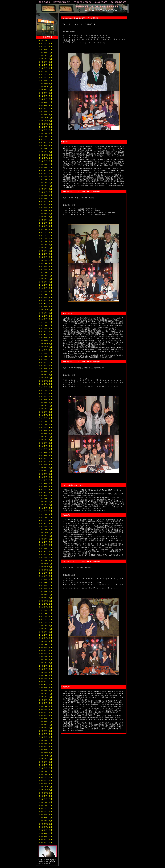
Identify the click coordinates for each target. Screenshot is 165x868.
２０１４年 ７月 (45, 468)
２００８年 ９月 (45, 685)
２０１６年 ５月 (45, 400)
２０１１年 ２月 (45, 595)
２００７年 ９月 (45, 722)
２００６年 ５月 (45, 771)
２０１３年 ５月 (45, 511)
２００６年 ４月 (45, 774)
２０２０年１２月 (45, 229)
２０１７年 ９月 (45, 350)
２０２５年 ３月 (45, 71)
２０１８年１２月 (45, 304)
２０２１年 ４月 (45, 217)
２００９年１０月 (45, 644)
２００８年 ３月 (45, 703)
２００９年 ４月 (45, 663)
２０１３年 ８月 (45, 502)
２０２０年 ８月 (45, 242)
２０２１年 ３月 (45, 220)
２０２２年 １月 (45, 189)
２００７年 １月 (45, 747)
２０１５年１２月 (45, 415)
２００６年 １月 (45, 784)
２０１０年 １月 (45, 635)
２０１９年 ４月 (45, 291)
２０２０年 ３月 (45, 257)
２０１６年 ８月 (45, 390)
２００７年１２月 (45, 712)
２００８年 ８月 (45, 688)
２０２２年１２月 (45, 155)
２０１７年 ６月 (45, 359)
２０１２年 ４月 (45, 551)
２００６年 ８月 (45, 762)
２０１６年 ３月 (45, 406)
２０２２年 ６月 (45, 173)
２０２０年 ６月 (45, 248)
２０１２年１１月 (45, 530)
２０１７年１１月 (45, 344)
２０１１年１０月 (45, 570)
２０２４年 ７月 (45, 96)
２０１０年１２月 (45, 601)
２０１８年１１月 (45, 307)
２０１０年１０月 (45, 607)
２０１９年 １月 (45, 300)
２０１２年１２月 (45, 527)
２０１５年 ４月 (45, 440)
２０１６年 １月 (45, 412)
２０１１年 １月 (45, 598)
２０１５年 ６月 (45, 434)
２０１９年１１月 (45, 270)
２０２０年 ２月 (45, 260)
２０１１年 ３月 (45, 592)
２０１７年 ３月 (45, 369)
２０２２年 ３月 (45, 183)
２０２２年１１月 (45, 158)
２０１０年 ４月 (45, 626)
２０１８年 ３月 (45, 331)
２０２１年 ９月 (45, 201)
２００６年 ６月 (45, 768)
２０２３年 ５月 (45, 139)
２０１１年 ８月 (45, 576)
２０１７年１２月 (45, 341)
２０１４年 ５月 (45, 474)
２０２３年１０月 (45, 124)
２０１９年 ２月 (45, 297)
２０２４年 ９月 (45, 90)
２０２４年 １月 (45, 115)
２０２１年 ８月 (45, 204)
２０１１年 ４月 (45, 589)
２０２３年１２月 (45, 118)
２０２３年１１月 (45, 121)
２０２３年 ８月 (45, 130)
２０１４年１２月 (45, 452)
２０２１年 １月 (45, 226)
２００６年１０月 (45, 756)
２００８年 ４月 (45, 700)
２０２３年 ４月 (45, 142)
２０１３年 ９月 (45, 499)
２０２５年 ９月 (45, 53)
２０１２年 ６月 (45, 545)
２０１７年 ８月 (45, 353)
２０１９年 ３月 (45, 294)
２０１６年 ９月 (45, 387)
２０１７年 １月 (45, 375)
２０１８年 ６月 (45, 322)
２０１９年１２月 (45, 266)
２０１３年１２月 (45, 489)
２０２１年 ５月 (45, 214)
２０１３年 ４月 (45, 514)
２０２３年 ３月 (45, 146)
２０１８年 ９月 (45, 313)
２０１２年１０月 (45, 533)
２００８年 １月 (45, 709)
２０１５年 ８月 (45, 428)
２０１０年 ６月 (45, 619)
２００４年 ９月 (45, 833)
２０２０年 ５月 (45, 251)
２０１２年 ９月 (45, 536)
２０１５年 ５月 (45, 437)
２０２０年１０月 (45, 235)
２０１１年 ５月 (45, 585)
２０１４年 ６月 (45, 471)
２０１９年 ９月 (45, 276)
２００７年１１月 (45, 716)
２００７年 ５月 (45, 734)
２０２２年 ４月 (45, 180)
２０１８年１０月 (45, 310)
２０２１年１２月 (45, 192)
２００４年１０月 (45, 830)
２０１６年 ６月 (45, 397)
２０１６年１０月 (45, 384)
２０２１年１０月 (45, 198)
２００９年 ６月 (45, 657)
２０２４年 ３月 (45, 108)
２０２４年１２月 (45, 81)
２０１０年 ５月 (45, 623)
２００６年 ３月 (45, 777)
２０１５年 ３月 (45, 443)
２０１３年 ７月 (45, 505)
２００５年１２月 (45, 787)
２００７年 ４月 (45, 737)
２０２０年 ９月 (45, 239)
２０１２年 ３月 (45, 554)
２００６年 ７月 (45, 765)
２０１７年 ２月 (45, 372)
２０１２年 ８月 (45, 539)
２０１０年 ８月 (45, 613)
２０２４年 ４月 (45, 105)
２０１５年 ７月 (45, 431)
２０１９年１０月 (45, 273)
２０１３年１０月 (45, 496)
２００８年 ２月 (45, 706)
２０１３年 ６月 (45, 508)
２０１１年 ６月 (45, 582)
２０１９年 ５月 (45, 288)
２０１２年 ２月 (45, 558)
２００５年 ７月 (45, 802)
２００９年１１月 (45, 641)
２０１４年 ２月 (45, 483)
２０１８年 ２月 (45, 335)
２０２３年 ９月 (45, 127)
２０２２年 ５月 (45, 177)
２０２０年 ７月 (45, 245)
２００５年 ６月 (45, 805)
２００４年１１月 (45, 827)
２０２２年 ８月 (45, 167)
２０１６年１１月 (45, 381)
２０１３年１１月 (45, 492)
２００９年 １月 (45, 672)
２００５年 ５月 (45, 808)
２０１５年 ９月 (45, 424)
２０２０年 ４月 (45, 254)
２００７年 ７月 (45, 728)
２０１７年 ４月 (45, 366)
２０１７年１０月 (45, 347)
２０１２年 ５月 (45, 548)
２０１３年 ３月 (45, 517)
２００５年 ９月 (45, 796)
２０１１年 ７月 (45, 579)
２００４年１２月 (45, 824)
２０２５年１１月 (45, 46)
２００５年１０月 (45, 793)
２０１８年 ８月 (45, 316)
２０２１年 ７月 (45, 208)
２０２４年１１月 (45, 84)
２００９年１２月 (45, 638)
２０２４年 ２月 (45, 112)
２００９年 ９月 (45, 647)
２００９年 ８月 (45, 650)
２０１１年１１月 (45, 567)
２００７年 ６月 (45, 731)
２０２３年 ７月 (45, 133)
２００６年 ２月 (45, 780)
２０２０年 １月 (45, 263)
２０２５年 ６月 (45, 62)
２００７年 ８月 (45, 725)
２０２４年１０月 (45, 87)
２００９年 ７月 (45, 654)
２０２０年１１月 (45, 232)
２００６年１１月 (45, 753)
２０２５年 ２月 (45, 74)
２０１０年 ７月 (45, 616)
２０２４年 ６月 (45, 99)
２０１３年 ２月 (45, 520)
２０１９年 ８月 (45, 279)
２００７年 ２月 (45, 743)
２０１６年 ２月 (45, 409)
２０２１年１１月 (45, 195)
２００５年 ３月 (45, 815)
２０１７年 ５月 (45, 362)
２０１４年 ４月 (45, 477)
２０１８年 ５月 (45, 325)
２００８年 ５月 (45, 697)
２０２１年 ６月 (45, 211)
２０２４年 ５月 (45, 102)
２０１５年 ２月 (45, 446)
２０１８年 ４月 (45, 328)
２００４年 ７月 (45, 839)
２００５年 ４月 (45, 811)
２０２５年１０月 (45, 50)
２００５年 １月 (45, 821)
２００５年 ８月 (45, 799)
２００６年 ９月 (45, 759)
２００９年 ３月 (45, 666)
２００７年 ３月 (45, 740)
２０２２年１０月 (45, 161)
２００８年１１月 (45, 678)
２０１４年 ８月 (45, 465)
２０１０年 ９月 (45, 610)
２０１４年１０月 (45, 458)
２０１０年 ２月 (45, 632)
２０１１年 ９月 (45, 573)
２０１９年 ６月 (45, 285)
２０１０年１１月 (45, 604)
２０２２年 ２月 (45, 186)
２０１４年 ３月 (45, 480)
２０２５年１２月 (45, 43)
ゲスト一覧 (43, 40)
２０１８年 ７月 (45, 319)
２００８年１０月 (45, 681)
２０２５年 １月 (45, 77)
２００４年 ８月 (45, 836)
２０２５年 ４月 (45, 68)
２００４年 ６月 (45, 842)
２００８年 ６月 (45, 694)
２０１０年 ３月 (45, 629)
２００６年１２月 (45, 750)
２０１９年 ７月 (45, 282)
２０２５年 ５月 (45, 65)
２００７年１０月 (45, 719)
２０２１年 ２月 (45, 223)
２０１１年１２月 (45, 564)
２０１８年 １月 (45, 338)
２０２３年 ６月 (45, 136)
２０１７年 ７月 (45, 356)
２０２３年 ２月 (45, 149)
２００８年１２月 (45, 675)
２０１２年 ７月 (45, 542)
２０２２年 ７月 (45, 170)
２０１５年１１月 (45, 418)
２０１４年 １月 (45, 486)
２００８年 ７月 (45, 691)
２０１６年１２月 (45, 378)
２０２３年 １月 (45, 152)
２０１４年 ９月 (45, 461)
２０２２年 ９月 (45, 164)
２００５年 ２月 (45, 818)
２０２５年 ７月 (45, 59)
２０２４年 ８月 (45, 93)
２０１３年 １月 (45, 523)
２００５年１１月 (45, 790)
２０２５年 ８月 (45, 56)
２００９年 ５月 (45, 660)
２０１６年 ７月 (45, 393)
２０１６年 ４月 (45, 403)
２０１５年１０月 (45, 421)
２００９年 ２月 (45, 669)
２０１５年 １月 (45, 449)
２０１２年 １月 (45, 561)
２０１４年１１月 (45, 455)
